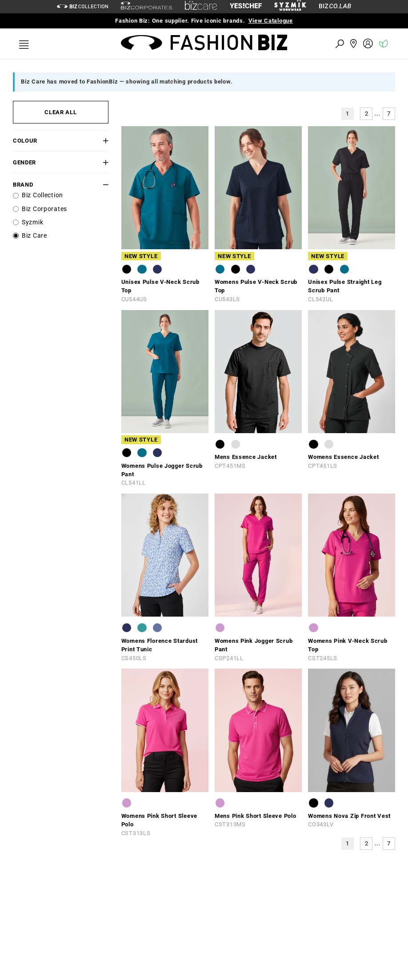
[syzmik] (290, 7)
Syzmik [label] (32, 222)
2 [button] (367, 114)
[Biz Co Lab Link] (335, 6)
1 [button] (348, 114)
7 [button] (389, 114)
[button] (100, 141)
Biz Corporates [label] (44, 209)
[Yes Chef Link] (246, 6)
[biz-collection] (82, 6)
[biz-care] (201, 7)
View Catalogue (271, 21)
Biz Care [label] (34, 236)
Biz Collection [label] (42, 195)
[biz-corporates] (146, 7)
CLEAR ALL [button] (60, 112)
